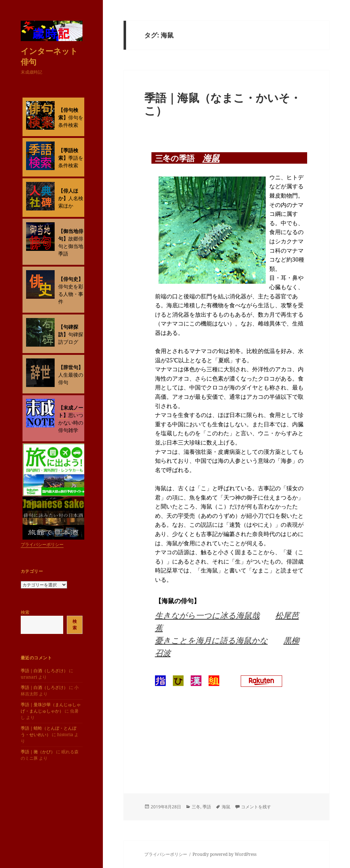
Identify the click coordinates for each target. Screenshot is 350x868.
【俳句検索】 (68, 114)
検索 (25, 612)
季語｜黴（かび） (38, 752)
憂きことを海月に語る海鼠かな (211, 640)
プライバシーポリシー (42, 544)
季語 (207, 807)
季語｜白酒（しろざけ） (44, 671)
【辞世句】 (71, 367)
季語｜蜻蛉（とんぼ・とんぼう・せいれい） (49, 731)
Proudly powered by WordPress (224, 854)
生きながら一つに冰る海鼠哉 (207, 615)
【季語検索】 (68, 154)
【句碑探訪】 (68, 331)
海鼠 (211, 158)
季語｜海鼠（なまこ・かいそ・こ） (223, 104)
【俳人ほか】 (68, 194)
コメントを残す (256, 807)
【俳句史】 (71, 279)
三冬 (196, 807)
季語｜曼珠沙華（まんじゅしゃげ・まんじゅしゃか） (51, 708)
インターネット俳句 (49, 56)
